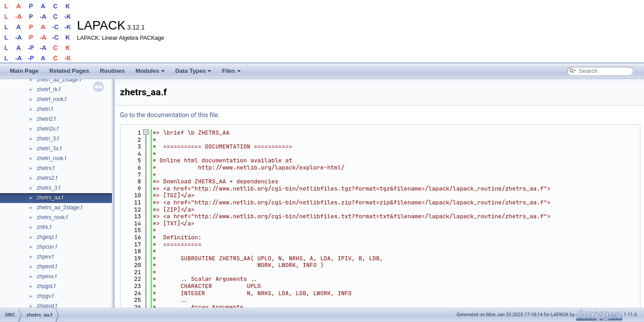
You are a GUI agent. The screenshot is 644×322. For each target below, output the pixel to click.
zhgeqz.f (47, 237)
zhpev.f (45, 257)
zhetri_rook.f (51, 158)
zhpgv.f (45, 296)
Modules (150, 71)
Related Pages (69, 71)
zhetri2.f (46, 119)
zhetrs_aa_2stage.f (60, 208)
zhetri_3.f (48, 139)
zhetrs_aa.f (50, 198)
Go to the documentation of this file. (170, 115)
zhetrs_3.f (49, 188)
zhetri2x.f (48, 129)
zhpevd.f (47, 267)
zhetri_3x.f (49, 148)
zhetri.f (45, 109)
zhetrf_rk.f (49, 89)
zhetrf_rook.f (52, 99)
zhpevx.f (47, 276)
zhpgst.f (46, 286)
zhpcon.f (47, 247)
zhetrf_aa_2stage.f (59, 80)
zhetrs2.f (47, 178)
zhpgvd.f (47, 306)
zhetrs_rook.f (52, 217)
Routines (112, 71)
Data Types (193, 71)
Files (231, 71)
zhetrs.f (45, 168)
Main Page (24, 71)
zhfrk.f (44, 227)
